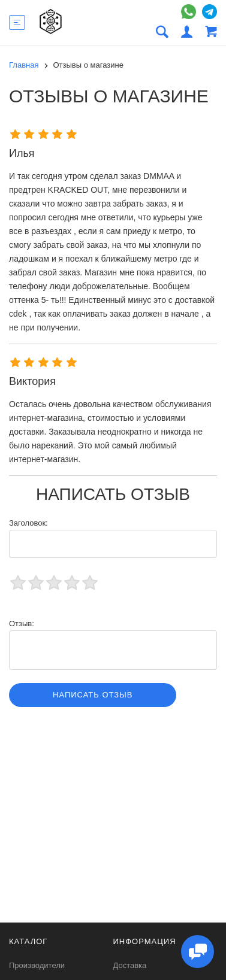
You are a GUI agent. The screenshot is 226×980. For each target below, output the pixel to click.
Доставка (130, 965)
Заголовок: (28, 523)
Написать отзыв (93, 695)
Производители (37, 965)
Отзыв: (22, 624)
